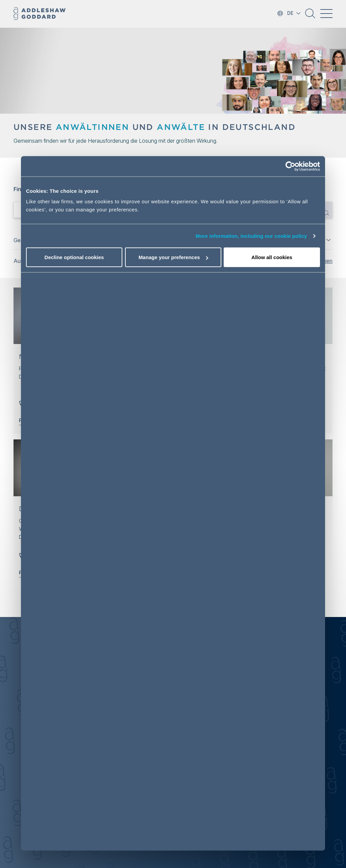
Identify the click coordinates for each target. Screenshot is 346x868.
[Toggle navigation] (326, 14)
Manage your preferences (173, 257)
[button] (310, 16)
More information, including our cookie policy (251, 236)
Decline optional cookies (74, 257)
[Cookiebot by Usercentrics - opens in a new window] (290, 166)
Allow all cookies (272, 257)
